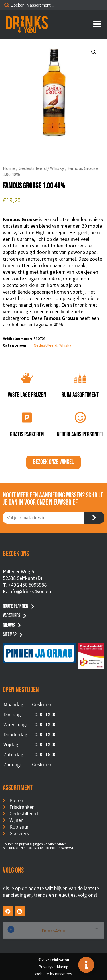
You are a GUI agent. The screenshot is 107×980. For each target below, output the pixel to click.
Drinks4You (26, 931)
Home (9, 168)
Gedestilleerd (33, 168)
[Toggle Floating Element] (86, 965)
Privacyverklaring (54, 967)
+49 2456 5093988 (27, 585)
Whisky (57, 168)
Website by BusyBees (53, 974)
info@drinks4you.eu (30, 591)
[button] (94, 52)
